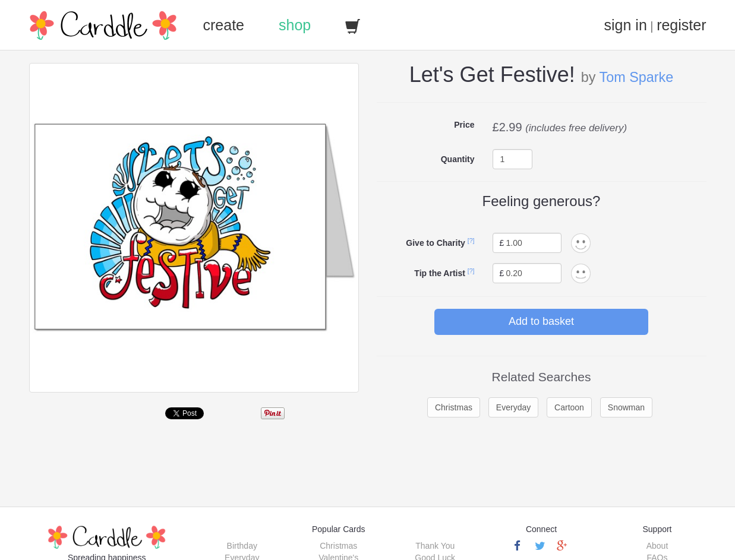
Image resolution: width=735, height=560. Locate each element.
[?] (471, 241)
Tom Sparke (636, 77)
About (657, 546)
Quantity (458, 159)
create (224, 25)
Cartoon (569, 407)
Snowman (626, 407)
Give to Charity (436, 243)
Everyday (513, 407)
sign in (626, 25)
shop (295, 25)
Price (464, 125)
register (681, 25)
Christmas (454, 407)
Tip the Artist (440, 273)
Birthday (242, 546)
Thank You (435, 546)
